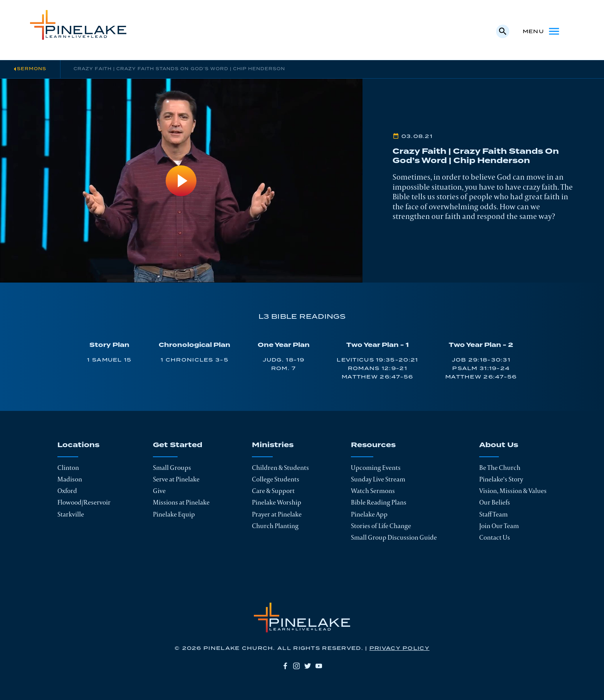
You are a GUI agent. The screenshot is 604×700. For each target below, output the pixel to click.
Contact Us (495, 537)
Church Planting (275, 526)
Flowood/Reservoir (84, 502)
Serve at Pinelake (176, 479)
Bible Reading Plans (379, 502)
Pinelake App (369, 514)
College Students (276, 479)
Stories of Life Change (381, 526)
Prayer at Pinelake (277, 514)
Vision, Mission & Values (513, 491)
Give (159, 491)
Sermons (32, 69)
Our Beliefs (495, 502)
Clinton (68, 468)
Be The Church (500, 468)
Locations (78, 446)
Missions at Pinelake (181, 502)
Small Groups (172, 468)
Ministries (273, 446)
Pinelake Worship (277, 502)
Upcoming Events (376, 468)
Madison (70, 479)
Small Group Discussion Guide (394, 537)
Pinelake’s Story (501, 479)
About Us (499, 446)
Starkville (71, 514)
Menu (542, 31)
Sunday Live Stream (378, 479)
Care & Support (273, 491)
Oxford (67, 491)
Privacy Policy (399, 648)
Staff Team (493, 514)
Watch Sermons (373, 491)
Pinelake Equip (174, 514)
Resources (373, 446)
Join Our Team (499, 526)
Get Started (178, 446)
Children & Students (280, 468)
